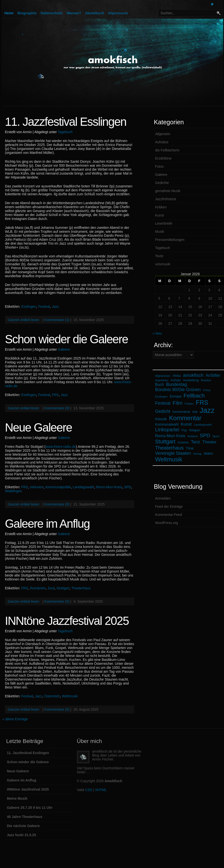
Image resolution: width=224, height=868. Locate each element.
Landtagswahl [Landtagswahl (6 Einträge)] (203, 425)
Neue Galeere (38, 427)
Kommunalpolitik (58, 487)
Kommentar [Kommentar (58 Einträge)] (185, 418)
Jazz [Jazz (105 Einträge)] (207, 410)
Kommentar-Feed (168, 515)
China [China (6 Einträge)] (207, 390)
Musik (160, 232)
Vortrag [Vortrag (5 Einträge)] (197, 454)
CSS (89, 790)
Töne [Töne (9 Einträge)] (190, 448)
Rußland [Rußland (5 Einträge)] (192, 436)
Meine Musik (17, 798)
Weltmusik (70, 696)
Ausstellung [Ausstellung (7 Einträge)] (191, 380)
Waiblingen (13, 491)
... (88, 772)
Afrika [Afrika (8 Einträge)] (177, 376)
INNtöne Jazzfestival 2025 (67, 621)
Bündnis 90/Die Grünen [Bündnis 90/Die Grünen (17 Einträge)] (178, 390)
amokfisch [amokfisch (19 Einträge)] (193, 375)
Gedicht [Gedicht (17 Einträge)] (163, 411)
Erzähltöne (163, 158)
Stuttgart (63, 588)
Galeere (64, 349)
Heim (9, 13)
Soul (51, 588)
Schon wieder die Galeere (66, 339)
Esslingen (29, 307)
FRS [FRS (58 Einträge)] (202, 402)
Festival (44, 307)
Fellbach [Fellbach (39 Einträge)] (194, 396)
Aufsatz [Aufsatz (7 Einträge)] (176, 380)
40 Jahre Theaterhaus (25, 817)
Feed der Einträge (169, 506)
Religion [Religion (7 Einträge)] (195, 430)
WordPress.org (167, 523)
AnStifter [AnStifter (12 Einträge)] (213, 375)
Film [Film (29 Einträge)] (177, 403)
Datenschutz (52, 13)
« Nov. (157, 333)
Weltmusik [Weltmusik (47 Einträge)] (169, 459)
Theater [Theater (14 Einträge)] (209, 442)
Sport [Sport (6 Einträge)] (216, 436)
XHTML (101, 790)
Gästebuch (95, 13)
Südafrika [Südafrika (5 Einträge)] (183, 442)
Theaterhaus (81, 588)
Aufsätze (162, 142)
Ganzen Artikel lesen (23, 320)
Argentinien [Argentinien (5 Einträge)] (162, 380)
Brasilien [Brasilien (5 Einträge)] (206, 380)
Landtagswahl (83, 487)
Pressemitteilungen (170, 240)
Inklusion (37, 487)
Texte (159, 256)
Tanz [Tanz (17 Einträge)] (195, 442)
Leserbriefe (164, 223)
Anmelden (163, 498)
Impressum (118, 13)
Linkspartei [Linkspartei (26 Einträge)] (167, 430)
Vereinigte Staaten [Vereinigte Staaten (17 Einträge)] (173, 453)
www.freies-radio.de (61, 447)
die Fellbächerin (167, 150)
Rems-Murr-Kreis (109, 487)
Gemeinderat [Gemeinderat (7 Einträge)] (181, 412)
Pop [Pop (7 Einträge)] (184, 430)
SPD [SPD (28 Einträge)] (205, 435)
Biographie (27, 13)
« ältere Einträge (15, 719)
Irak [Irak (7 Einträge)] (195, 412)
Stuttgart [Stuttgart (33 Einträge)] (165, 442)
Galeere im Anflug (47, 524)
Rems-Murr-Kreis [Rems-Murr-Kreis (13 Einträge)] (170, 436)
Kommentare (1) (57, 320)
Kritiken (161, 207)
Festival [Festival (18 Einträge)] (163, 403)
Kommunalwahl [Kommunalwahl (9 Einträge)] (167, 424)
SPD (128, 487)
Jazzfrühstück (166, 199)
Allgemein (163, 134)
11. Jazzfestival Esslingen (66, 122)
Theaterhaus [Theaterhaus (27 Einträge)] (169, 448)
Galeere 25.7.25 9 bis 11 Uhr (30, 808)
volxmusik (163, 264)
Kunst (160, 215)
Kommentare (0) (57, 408)
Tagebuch (65, 132)
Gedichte (162, 183)
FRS (55, 395)
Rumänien (38, 588)
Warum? (74, 13)
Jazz (56, 307)
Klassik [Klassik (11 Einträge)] (161, 419)
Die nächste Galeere (23, 826)
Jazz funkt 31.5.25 (21, 835)
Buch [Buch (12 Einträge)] (160, 385)
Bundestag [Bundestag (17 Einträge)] (176, 384)
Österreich (52, 696)
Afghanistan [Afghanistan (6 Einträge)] (163, 376)
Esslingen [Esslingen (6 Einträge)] (161, 396)
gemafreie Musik (168, 191)
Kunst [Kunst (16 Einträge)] (186, 424)
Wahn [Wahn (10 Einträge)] (208, 453)
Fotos (159, 166)
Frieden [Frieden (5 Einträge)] (189, 404)
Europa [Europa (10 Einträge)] (176, 396)
